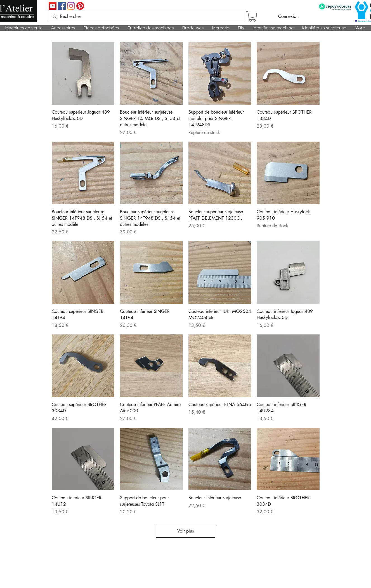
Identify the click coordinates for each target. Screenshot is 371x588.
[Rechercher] (146, 17)
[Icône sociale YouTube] (53, 6)
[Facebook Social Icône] (62, 6)
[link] (252, 16)
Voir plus (185, 531)
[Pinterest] (80, 6)
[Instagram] (71, 6)
